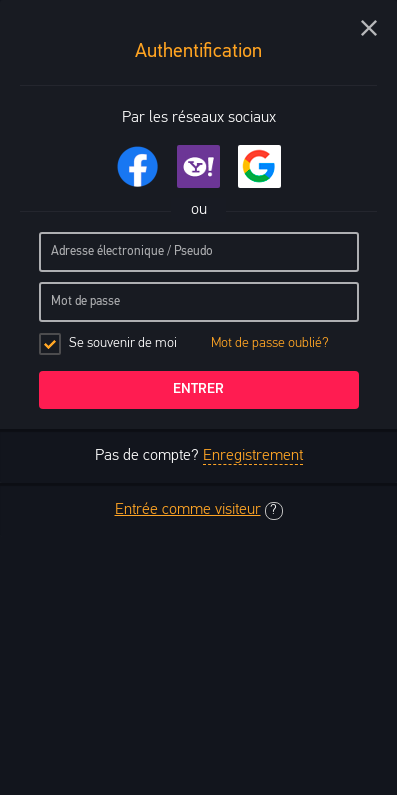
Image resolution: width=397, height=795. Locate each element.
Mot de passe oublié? (270, 343)
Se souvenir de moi (184, 344)
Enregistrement (253, 456)
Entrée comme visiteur (188, 510)
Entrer (198, 389)
